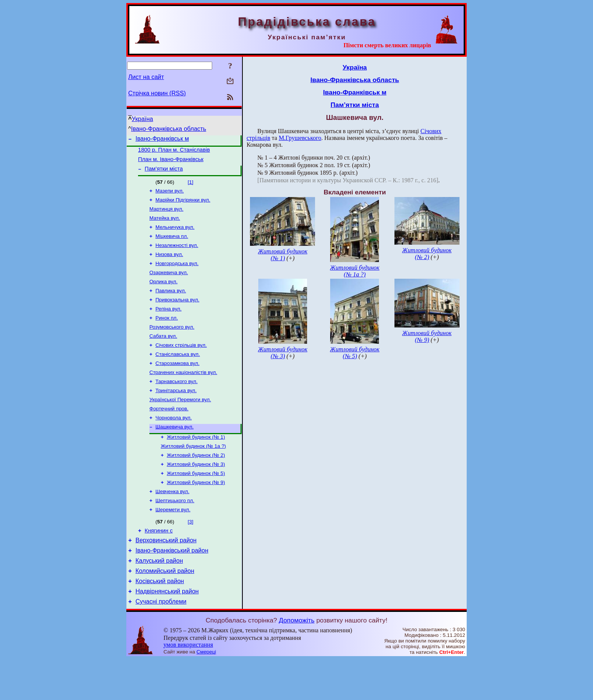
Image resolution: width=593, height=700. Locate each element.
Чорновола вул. (174, 442)
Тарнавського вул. (176, 403)
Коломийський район (165, 608)
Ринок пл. (167, 334)
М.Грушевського (300, 138)
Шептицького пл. (175, 532)
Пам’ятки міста (164, 173)
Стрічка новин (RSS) (157, 93)
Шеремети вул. (173, 541)
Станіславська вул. (178, 373)
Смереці (206, 693)
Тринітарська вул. (176, 412)
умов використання (188, 685)
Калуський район (159, 597)
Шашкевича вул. (175, 452)
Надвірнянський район (167, 631)
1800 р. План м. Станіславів (174, 152)
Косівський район (160, 620)
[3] (190, 553)
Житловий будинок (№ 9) (196, 512)
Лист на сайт (146, 77)
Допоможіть (296, 661)
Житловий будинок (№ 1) (196, 463)
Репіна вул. (168, 324)
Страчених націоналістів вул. (183, 393)
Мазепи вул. (170, 196)
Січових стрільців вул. (181, 363)
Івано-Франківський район (172, 586)
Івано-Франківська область (169, 129)
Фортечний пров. (169, 432)
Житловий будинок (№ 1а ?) (193, 473)
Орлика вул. (163, 294)
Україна (142, 119)
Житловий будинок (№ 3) (196, 492)
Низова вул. (169, 265)
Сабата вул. (163, 353)
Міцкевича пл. (172, 245)
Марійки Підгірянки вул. (183, 206)
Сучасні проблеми (161, 642)
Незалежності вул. (177, 255)
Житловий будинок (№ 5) (196, 502)
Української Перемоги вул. (180, 422)
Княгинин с (159, 563)
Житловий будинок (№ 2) (196, 482)
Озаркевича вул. (169, 285)
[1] (190, 187)
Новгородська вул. (177, 275)
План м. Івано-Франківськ (171, 163)
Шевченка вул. (172, 522)
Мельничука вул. (175, 235)
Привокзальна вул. (177, 314)
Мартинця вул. (166, 216)
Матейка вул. (165, 226)
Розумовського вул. (172, 344)
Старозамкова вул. (177, 383)
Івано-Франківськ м (162, 140)
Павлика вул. (171, 304)
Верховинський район (166, 574)
